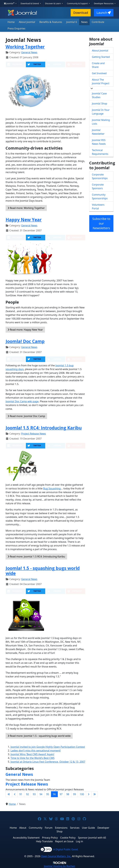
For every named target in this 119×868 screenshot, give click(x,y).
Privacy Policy (50, 838)
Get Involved (99, 73)
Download (81, 13)
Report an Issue (64, 841)
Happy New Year (24, 220)
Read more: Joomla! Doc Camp (26, 416)
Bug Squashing (52, 488)
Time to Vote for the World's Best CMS (33, 758)
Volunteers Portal (98, 207)
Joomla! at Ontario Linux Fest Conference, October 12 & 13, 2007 (48, 762)
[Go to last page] (95, 794)
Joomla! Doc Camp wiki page (22, 401)
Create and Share (98, 65)
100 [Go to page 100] (82, 794)
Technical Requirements (100, 152)
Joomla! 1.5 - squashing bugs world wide (43, 571)
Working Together (25, 47)
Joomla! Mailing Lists (101, 122)
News (84, 22)
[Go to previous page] (15, 794)
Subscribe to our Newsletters (101, 223)
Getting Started (101, 57)
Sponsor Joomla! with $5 (92, 838)
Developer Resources (104, 3)
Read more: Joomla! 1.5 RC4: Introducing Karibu (36, 557)
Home (11, 22)
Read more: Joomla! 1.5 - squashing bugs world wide (39, 736)
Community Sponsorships (100, 197)
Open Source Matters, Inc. (56, 856)
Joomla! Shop (99, 104)
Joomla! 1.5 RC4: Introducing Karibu (44, 428)
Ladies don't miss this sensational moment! (36, 751)
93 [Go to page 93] (34, 794)
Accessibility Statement (26, 838)
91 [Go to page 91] (21, 794)
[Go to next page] (89, 794)
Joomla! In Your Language (101, 112)
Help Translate (44, 841)
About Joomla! (27, 22)
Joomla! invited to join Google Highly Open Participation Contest (48, 747)
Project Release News (34, 434)
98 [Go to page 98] (68, 794)
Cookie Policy (68, 838)
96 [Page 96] (54, 794)
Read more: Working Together (26, 208)
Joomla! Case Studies (99, 95)
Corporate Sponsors (98, 186)
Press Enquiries (17, 29)
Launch (104, 13)
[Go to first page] (9, 794)
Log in (79, 841)
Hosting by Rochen (59, 866)
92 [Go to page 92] (27, 794)
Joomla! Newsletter (98, 132)
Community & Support (78, 3)
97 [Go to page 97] (61, 794)
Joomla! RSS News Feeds (99, 142)
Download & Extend (30, 3)
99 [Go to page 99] (75, 794)
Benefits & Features (51, 22)
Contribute (98, 22)
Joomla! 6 (72, 22)
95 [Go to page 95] (48, 794)
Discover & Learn (53, 3)
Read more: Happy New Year (25, 330)
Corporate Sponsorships (100, 176)
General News (29, 52)
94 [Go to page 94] (41, 794)
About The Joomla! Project (101, 82)
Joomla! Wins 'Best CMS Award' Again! (32, 754)
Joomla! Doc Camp (25, 341)
